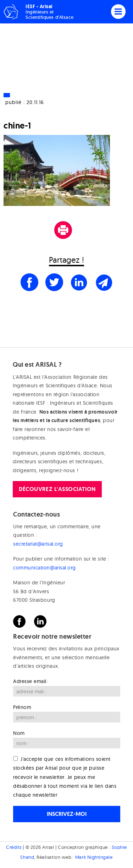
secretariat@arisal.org (38, 544)
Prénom (22, 707)
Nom (19, 733)
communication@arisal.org (45, 568)
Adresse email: (31, 681)
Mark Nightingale (94, 857)
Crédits (14, 847)
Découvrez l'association (57, 489)
